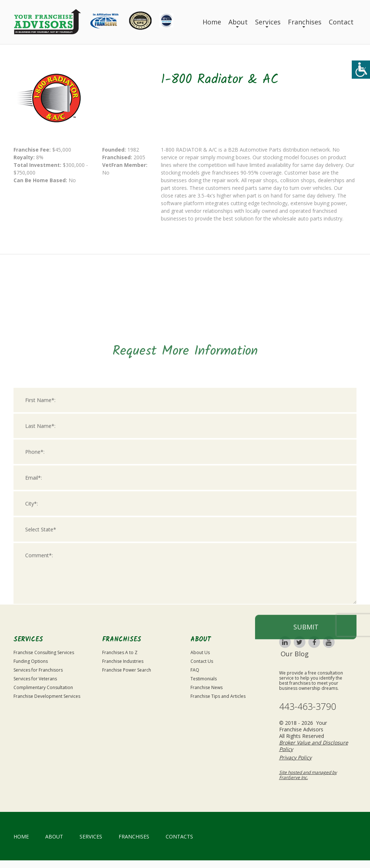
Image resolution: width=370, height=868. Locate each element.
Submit (306, 718)
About (238, 22)
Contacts (179, 836)
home (21, 836)
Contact (341, 22)
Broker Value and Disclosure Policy (314, 746)
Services (268, 22)
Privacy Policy (295, 757)
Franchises (305, 22)
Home (212, 22)
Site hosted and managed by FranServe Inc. (308, 775)
